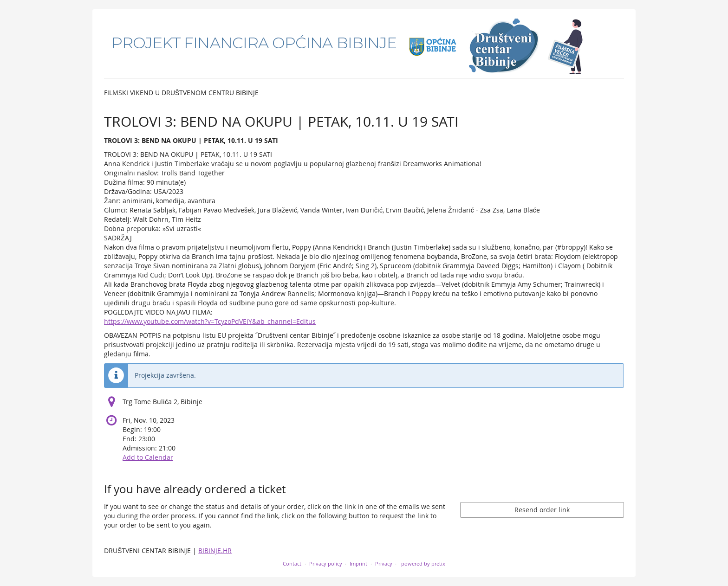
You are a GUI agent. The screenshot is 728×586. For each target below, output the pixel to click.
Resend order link (542, 510)
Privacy (384, 563)
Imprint (358, 563)
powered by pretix (423, 563)
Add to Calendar (148, 457)
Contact (292, 563)
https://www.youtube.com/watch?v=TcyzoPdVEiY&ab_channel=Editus (210, 321)
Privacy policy (326, 563)
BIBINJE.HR (215, 551)
